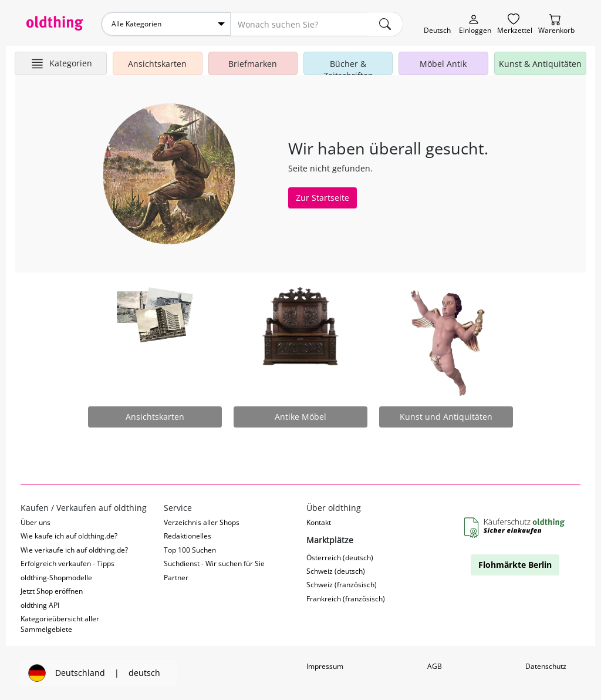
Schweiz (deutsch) (336, 571)
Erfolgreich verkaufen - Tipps (67, 563)
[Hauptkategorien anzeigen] (61, 63)
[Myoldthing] (475, 24)
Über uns (36, 522)
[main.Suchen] (385, 24)
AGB (435, 666)
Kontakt (319, 522)
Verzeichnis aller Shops (202, 522)
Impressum (325, 666)
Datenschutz (546, 666)
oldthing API (40, 605)
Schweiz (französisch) (342, 585)
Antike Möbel (300, 417)
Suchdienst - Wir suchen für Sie (214, 563)
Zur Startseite (323, 198)
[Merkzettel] (515, 24)
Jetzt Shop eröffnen (52, 591)
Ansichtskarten (155, 417)
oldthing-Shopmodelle (56, 578)
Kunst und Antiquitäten (446, 417)
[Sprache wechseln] (437, 24)
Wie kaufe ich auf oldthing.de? (69, 536)
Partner (176, 578)
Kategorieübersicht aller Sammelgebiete (60, 624)
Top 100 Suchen (190, 550)
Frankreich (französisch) (346, 599)
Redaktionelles (188, 536)
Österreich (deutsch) (340, 558)
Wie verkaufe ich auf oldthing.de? (74, 550)
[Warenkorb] (556, 24)
